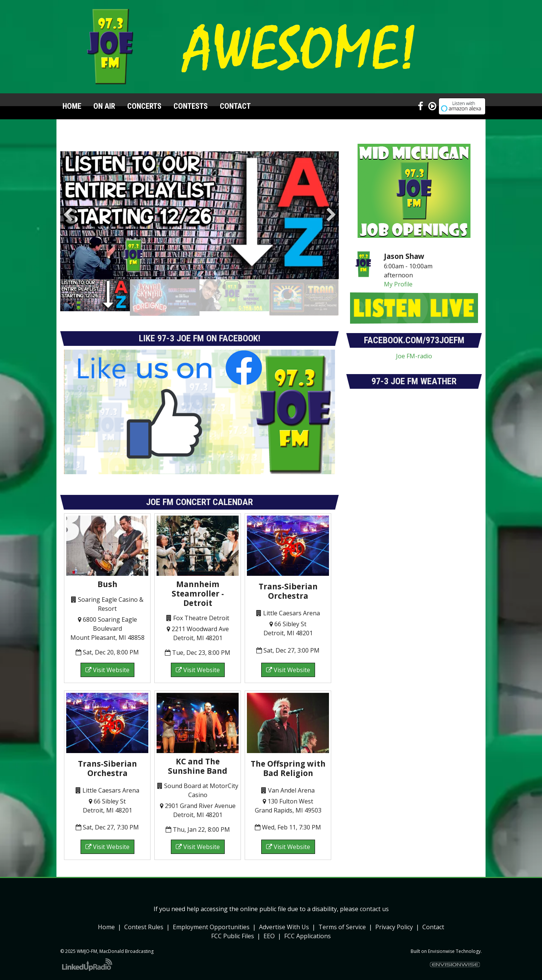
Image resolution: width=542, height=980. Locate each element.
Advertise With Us (284, 927)
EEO (269, 936)
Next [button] (331, 215)
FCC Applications (308, 936)
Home (72, 106)
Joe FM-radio (414, 356)
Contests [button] (191, 106)
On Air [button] (104, 106)
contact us (374, 909)
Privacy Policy (394, 927)
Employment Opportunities (211, 927)
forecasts (414, 475)
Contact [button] (235, 106)
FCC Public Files (233, 936)
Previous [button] (68, 215)
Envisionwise (441, 951)
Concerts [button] (144, 106)
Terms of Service (342, 927)
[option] (199, 215)
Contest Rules (144, 927)
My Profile (398, 284)
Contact (433, 927)
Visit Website (107, 670)
